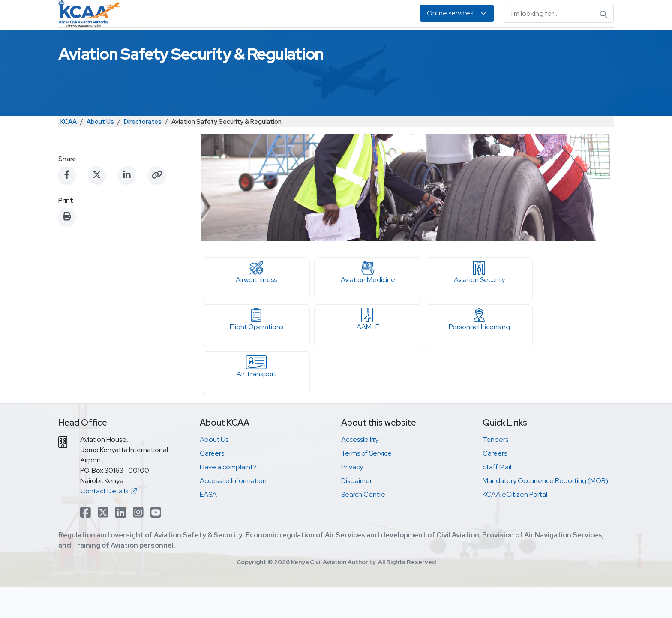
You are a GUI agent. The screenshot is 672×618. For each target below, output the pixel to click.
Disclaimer (357, 511)
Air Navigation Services (343, 43)
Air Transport (256, 398)
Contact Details (108, 522)
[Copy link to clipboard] (157, 206)
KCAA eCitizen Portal (515, 525)
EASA (496, 43)
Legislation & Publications (434, 43)
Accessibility (360, 470)
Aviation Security (479, 303)
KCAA (69, 152)
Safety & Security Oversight (173, 43)
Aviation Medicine (368, 303)
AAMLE (368, 351)
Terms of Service (366, 484)
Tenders (495, 470)
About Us (530, 43)
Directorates (143, 152)
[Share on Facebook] (67, 206)
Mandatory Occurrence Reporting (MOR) (545, 511)
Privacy (352, 498)
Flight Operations (256, 351)
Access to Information (233, 511)
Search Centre (363, 525)
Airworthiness (256, 303)
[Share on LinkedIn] (127, 206)
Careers (212, 484)
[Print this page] (67, 247)
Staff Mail (497, 498)
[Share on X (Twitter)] (97, 206)
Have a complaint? (228, 498)
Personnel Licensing (262, 43)
